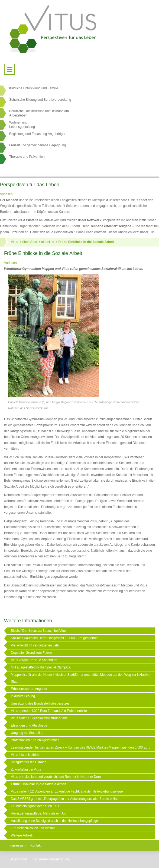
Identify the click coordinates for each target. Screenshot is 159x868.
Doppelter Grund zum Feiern (31, 653)
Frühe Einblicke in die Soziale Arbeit (86, 242)
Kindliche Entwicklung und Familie (34, 88)
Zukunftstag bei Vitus (26, 769)
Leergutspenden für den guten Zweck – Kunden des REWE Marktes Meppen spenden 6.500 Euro (81, 747)
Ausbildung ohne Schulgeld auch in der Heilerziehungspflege (54, 821)
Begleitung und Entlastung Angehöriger (37, 134)
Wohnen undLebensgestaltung (22, 125)
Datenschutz (19, 859)
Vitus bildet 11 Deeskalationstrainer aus (39, 718)
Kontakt (36, 845)
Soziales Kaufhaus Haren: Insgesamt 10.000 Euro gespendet (55, 638)
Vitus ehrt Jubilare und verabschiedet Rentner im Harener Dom (56, 777)
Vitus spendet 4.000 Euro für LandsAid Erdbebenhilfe (49, 711)
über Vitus (29, 242)
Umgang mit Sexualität (27, 733)
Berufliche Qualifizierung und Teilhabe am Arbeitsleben (39, 113)
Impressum (17, 845)
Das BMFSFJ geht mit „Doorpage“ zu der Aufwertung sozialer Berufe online (65, 799)
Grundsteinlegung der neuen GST (35, 806)
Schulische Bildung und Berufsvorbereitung (40, 100)
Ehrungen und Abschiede (29, 725)
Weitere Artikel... (23, 835)
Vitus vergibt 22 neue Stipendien (34, 660)
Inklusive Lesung (23, 696)
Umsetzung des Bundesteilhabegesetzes (40, 703)
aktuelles (48, 242)
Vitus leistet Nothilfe (25, 755)
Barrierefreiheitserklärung (51, 859)
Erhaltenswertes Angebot (29, 689)
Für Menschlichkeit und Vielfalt (33, 828)
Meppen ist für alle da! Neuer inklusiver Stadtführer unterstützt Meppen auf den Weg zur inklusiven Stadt (81, 678)
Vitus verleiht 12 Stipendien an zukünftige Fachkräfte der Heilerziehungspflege (67, 791)
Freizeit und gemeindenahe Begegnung (38, 145)
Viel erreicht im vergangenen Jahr (35, 645)
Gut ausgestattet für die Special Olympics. (41, 667)
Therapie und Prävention (27, 157)
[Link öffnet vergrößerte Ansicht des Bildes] (53, 336)
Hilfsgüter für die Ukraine (29, 762)
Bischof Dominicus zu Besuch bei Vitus (39, 631)
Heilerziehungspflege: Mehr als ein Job (39, 813)
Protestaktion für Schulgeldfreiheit (35, 740)
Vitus (14, 242)
